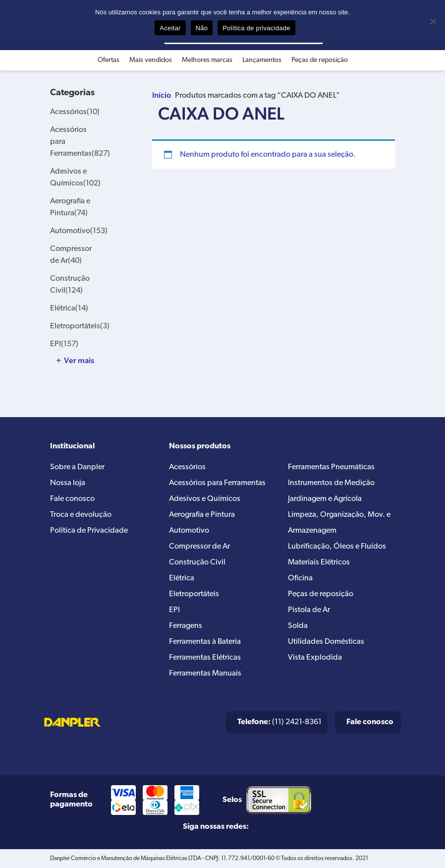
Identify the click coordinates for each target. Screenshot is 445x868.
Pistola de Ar (309, 610)
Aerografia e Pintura (202, 515)
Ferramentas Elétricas (205, 658)
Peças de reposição (320, 60)
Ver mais (79, 361)
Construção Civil (197, 562)
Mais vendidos (151, 60)
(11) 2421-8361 (279, 722)
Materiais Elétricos (319, 562)
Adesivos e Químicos (205, 499)
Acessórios (75, 112)
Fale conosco (72, 499)
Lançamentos (262, 60)
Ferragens (186, 626)
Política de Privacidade (89, 531)
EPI (64, 344)
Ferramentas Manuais (205, 674)
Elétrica (69, 309)
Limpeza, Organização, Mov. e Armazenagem (339, 523)
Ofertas (109, 60)
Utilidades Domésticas (326, 642)
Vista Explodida (315, 658)
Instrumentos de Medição (331, 483)
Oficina (300, 578)
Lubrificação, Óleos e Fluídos (337, 547)
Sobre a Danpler (77, 467)
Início (162, 95)
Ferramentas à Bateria (205, 642)
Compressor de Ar (199, 547)
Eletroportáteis (80, 326)
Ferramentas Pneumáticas (331, 467)
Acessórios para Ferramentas (217, 483)
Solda (298, 626)
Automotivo (79, 231)
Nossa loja (68, 483)
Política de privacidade (256, 28)
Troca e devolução (81, 515)
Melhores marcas (207, 60)
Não (202, 28)
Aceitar (170, 28)
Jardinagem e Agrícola (325, 499)
